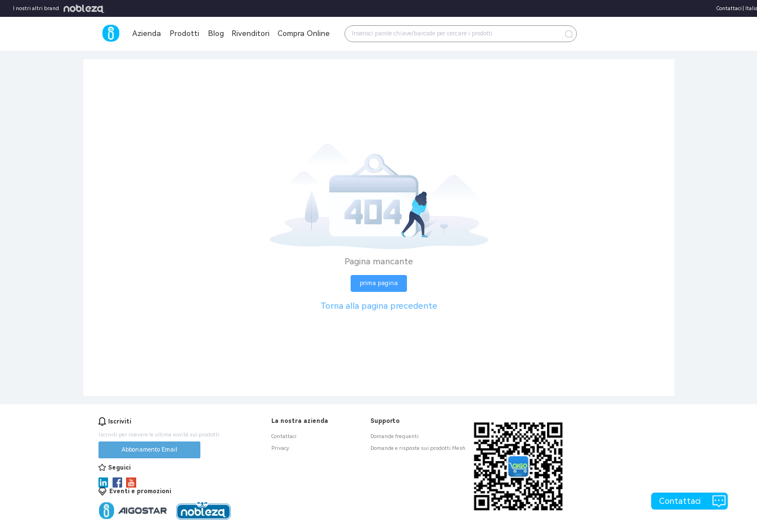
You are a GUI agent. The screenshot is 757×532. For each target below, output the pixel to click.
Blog (216, 33)
